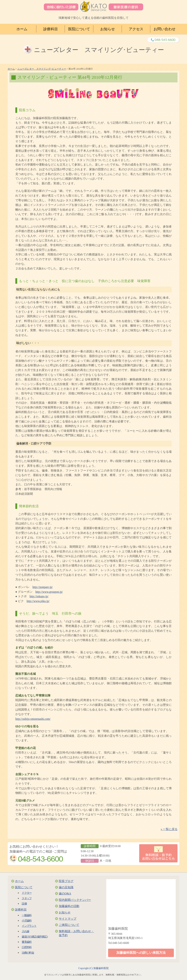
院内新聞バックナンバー (75, 900)
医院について (79, 29)
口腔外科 (27, 947)
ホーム (22, 29)
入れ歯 (25, 931)
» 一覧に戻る (169, 829)
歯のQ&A (65, 893)
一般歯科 (27, 915)
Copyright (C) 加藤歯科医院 (93, 968)
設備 (24, 904)
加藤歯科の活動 (69, 906)
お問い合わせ (165, 29)
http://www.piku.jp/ (38, 601)
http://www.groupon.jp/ (49, 592)
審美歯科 (27, 942)
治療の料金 (28, 953)
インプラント (29, 926)
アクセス (136, 29)
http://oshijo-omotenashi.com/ (33, 719)
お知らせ (108, 29)
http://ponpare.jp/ (43, 587)
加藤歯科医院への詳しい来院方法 (141, 953)
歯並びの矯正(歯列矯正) (35, 937)
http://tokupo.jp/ (39, 596)
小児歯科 (27, 920)
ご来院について (69, 925)
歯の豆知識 (66, 887)
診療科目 (51, 29)
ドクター (27, 893)
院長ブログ (66, 881)
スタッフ (27, 898)
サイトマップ (68, 919)
